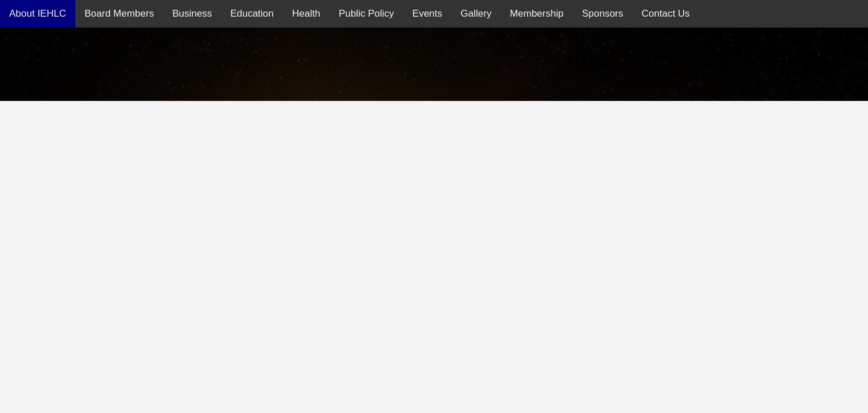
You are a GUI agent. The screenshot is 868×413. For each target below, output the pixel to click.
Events (427, 13)
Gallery (476, 13)
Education (252, 13)
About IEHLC (38, 13)
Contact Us (666, 13)
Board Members (119, 13)
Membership (537, 13)
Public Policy (366, 13)
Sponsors (603, 13)
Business (192, 13)
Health (306, 13)
